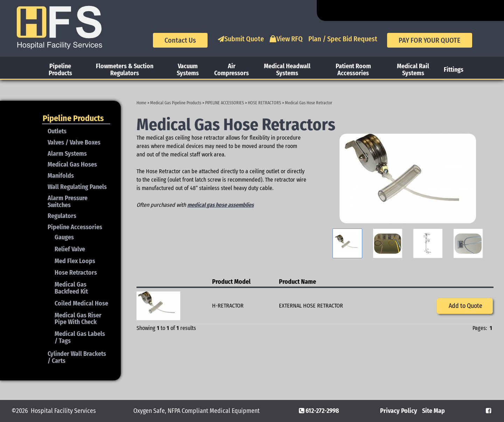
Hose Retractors (76, 273)
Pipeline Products (60, 70)
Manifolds (61, 176)
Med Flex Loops (75, 261)
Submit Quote (241, 39)
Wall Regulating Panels (77, 187)
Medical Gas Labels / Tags (80, 337)
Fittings (454, 70)
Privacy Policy (399, 411)
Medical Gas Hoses (72, 164)
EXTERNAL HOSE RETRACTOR (311, 306)
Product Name (297, 282)
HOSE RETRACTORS (264, 103)
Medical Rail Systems (413, 70)
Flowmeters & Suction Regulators (125, 70)
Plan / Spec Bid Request (343, 39)
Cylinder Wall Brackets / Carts (77, 357)
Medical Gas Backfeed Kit (71, 288)
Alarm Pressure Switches (68, 202)
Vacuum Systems (188, 70)
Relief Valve (70, 249)
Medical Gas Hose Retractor (309, 103)
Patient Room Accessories (353, 70)
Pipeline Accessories (75, 227)
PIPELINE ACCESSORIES (225, 103)
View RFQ (286, 39)
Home (141, 103)
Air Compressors (232, 70)
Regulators (62, 216)
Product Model (231, 282)
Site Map (433, 411)
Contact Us (180, 40)
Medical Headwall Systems (287, 70)
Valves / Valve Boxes (74, 142)
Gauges (64, 237)
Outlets (57, 131)
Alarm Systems (67, 154)
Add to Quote (465, 306)
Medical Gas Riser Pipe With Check (78, 319)
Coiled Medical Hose (81, 303)
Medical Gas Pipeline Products (176, 103)
